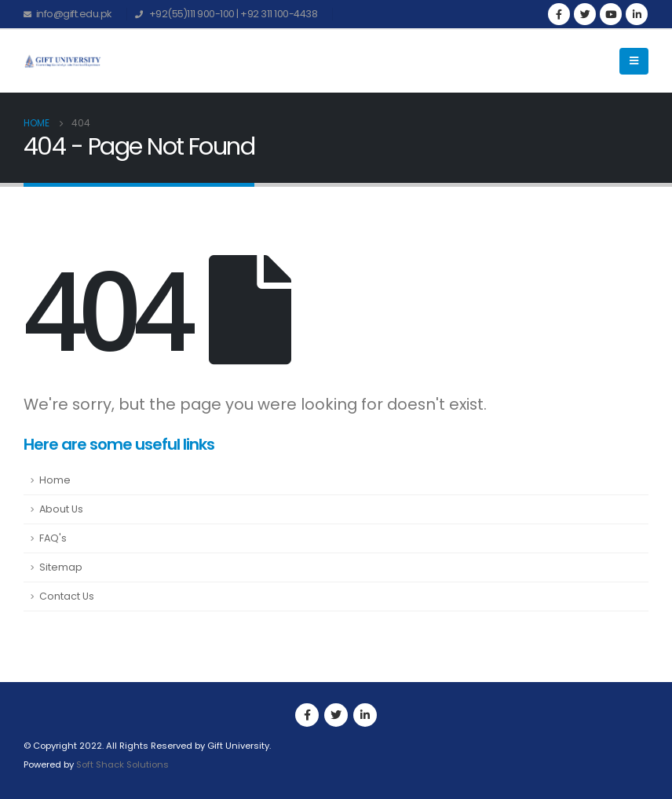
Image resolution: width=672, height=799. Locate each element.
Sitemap (61, 567)
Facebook (307, 715)
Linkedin (365, 715)
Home (55, 480)
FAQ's (53, 538)
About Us (61, 509)
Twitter (336, 715)
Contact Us (67, 596)
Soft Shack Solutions (122, 764)
